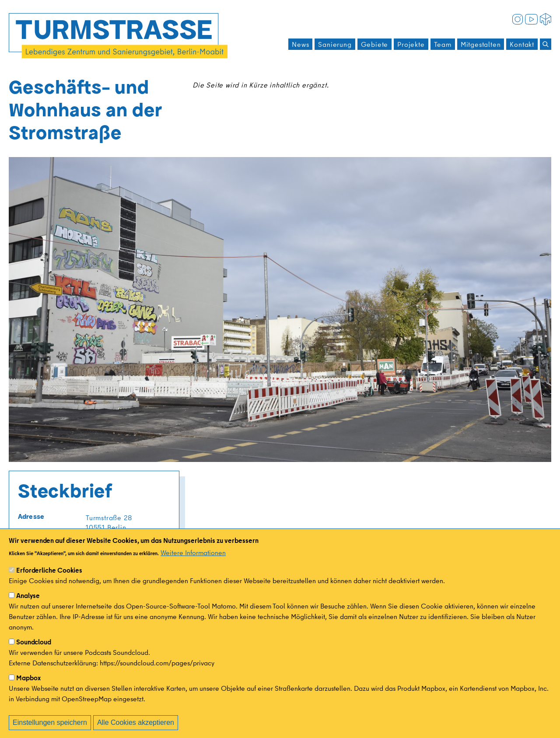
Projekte (411, 44)
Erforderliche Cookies (49, 581)
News (300, 44)
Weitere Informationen (193, 563)
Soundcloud (34, 653)
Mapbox (28, 689)
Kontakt (522, 44)
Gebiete (375, 44)
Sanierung (335, 44)
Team (443, 44)
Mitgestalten (481, 44)
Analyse (28, 606)
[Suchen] (546, 44)
